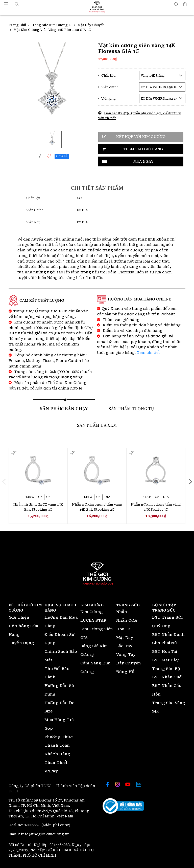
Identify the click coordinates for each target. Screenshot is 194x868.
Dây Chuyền (129, 663)
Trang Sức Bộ (166, 669)
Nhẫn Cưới (127, 620)
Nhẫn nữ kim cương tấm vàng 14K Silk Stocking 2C (97, 507)
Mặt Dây (125, 638)
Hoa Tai (124, 629)
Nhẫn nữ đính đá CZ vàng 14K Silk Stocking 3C (38, 507)
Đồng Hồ (125, 672)
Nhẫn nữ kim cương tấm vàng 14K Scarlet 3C (156, 507)
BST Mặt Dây (165, 660)
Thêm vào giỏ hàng (143, 149)
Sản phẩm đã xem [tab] (97, 425)
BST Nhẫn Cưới (167, 677)
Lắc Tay (124, 646)
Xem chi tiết (148, 353)
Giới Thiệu (19, 617)
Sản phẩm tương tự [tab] (131, 408)
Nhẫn (122, 612)
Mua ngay (143, 161)
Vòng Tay (126, 655)
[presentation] (4, 482)
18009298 (33, 825)
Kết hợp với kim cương (141, 137)
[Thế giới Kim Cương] (6, 4)
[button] (17, 4)
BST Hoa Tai (165, 652)
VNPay (51, 771)
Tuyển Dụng (21, 643)
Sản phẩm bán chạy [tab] (64, 408)
